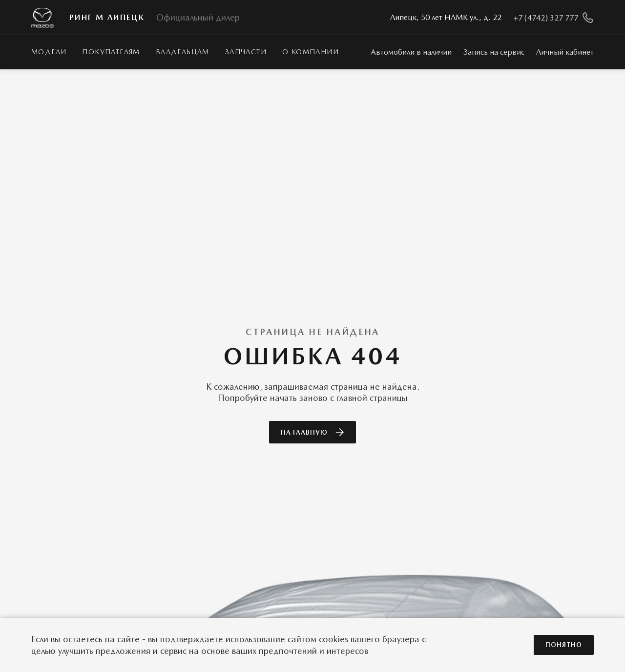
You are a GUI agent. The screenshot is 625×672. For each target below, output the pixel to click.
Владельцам (183, 52)
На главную (312, 432)
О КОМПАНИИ (311, 52)
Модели (49, 52)
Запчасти (246, 52)
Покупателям (111, 52)
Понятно (564, 645)
